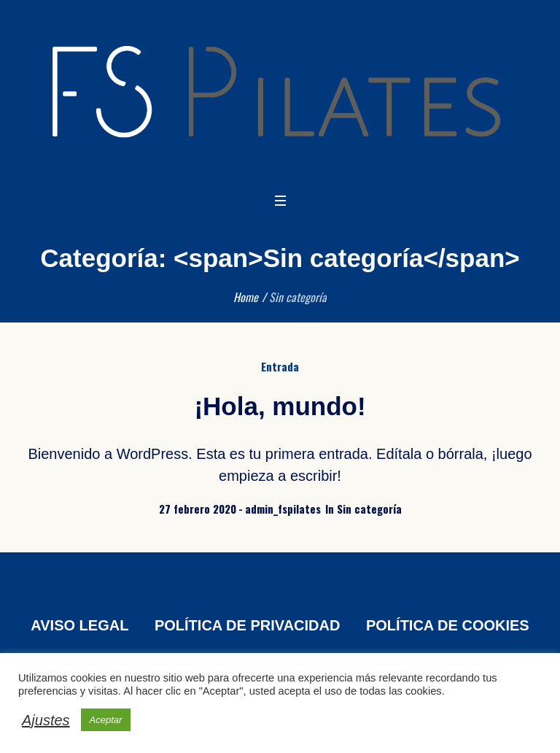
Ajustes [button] (46, 720)
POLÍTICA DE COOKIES (448, 625)
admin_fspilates (283, 509)
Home (246, 297)
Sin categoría (369, 509)
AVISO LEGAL (79, 625)
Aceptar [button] (106, 720)
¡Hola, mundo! (280, 406)
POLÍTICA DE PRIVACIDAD (247, 625)
